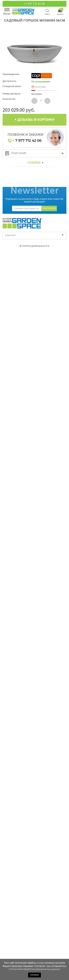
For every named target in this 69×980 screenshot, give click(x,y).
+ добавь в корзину (35, 120)
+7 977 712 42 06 (35, 4)
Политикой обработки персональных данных (35, 969)
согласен (34, 975)
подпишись (49, 902)
